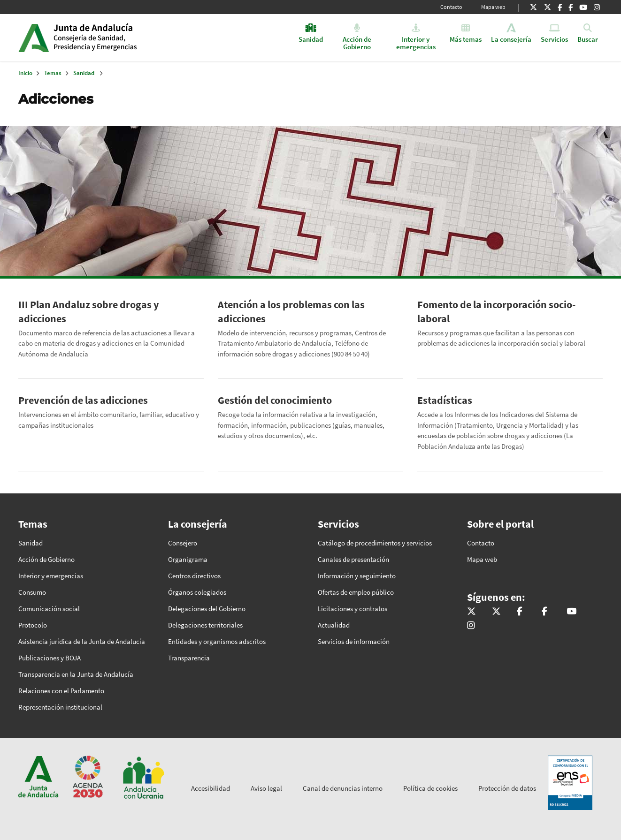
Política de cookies (430, 788)
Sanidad (84, 73)
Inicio (126, 38)
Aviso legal (266, 788)
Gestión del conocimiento (275, 400)
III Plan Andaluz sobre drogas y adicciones (88, 311)
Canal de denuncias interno (343, 788)
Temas (53, 73)
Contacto (451, 7)
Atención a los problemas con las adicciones (291, 311)
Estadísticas (445, 400)
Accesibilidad (211, 788)
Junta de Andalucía (34, 38)
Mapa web (493, 7)
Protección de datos (507, 788)
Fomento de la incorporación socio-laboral (496, 311)
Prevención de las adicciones (83, 400)
